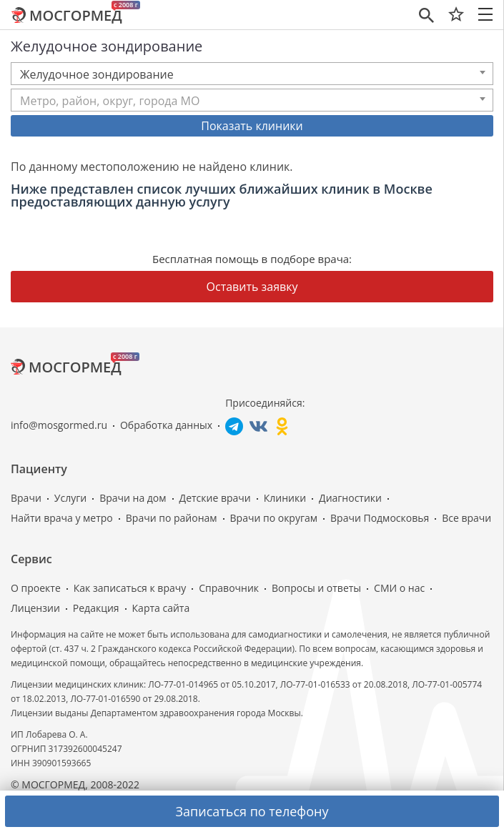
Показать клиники (252, 126)
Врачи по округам (274, 518)
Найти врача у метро (62, 518)
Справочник (229, 588)
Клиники (285, 498)
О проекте (36, 588)
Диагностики (350, 498)
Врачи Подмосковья (380, 518)
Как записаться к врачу (130, 588)
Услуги (70, 498)
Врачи (26, 498)
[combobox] (252, 74)
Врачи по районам (172, 518)
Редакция (96, 608)
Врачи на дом (133, 498)
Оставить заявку (252, 287)
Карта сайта (161, 608)
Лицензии (35, 608)
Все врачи (466, 518)
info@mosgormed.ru (59, 425)
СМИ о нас (399, 588)
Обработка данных (166, 425)
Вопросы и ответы (316, 588)
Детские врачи (215, 498)
